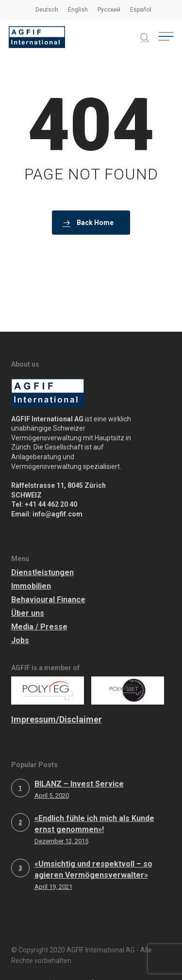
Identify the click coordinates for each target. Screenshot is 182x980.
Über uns (28, 594)
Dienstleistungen (42, 553)
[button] (166, 37)
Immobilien (31, 567)
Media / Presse (39, 607)
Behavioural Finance (48, 580)
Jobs (20, 621)
